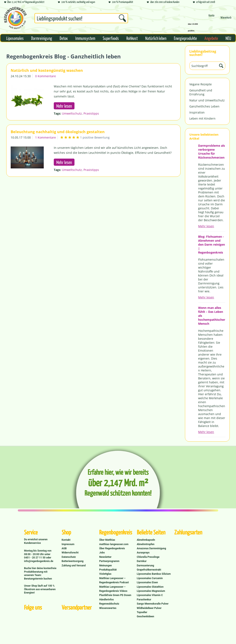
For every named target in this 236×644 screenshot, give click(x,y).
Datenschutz (69, 557)
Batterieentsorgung (73, 561)
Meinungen (105, 566)
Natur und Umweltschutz (207, 100)
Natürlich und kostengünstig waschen (47, 70)
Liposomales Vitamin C (150, 595)
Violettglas (105, 574)
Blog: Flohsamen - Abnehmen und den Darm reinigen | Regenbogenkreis (212, 244)
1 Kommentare (46, 137)
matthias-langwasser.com (114, 544)
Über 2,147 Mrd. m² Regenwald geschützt (24, 2)
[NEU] (228, 38)
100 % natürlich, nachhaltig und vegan (76, 2)
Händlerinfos (106, 600)
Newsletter (105, 557)
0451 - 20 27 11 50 (35, 558)
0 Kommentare (46, 76)
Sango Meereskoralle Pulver (153, 604)
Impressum (68, 544)
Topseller (142, 612)
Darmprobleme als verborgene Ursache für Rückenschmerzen (212, 152)
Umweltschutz (72, 113)
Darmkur (142, 561)
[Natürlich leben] (156, 38)
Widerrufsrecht (70, 553)
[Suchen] (122, 18)
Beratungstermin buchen (38, 579)
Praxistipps (91, 113)
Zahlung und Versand (74, 566)
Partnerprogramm (109, 561)
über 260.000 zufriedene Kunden (163, 2)
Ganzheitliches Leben (204, 106)
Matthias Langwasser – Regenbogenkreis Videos (113, 589)
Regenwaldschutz (109, 604)
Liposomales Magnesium (151, 591)
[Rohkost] (132, 38)
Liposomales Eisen (147, 582)
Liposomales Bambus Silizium (154, 574)
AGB (64, 548)
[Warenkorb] (226, 19)
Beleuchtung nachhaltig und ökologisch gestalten (58, 132)
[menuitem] (81, 19)
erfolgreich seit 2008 (204, 2)
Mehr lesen (206, 226)
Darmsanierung (146, 566)
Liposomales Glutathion (150, 587)
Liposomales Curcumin (150, 578)
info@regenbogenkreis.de (39, 561)
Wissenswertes (108, 608)
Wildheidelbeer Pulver (149, 608)
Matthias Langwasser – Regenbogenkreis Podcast (114, 580)
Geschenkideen (146, 616)
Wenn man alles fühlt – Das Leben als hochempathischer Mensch (212, 316)
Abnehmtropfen (146, 544)
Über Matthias (107, 540)
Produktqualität (108, 570)
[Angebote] (211, 38)
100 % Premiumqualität (121, 2)
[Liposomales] (15, 38)
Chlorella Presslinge (148, 557)
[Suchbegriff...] (81, 18)
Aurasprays (143, 553)
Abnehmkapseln (146, 540)
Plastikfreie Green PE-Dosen (115, 595)
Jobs (102, 553)
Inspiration (197, 112)
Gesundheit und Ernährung (201, 92)
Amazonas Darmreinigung (151, 548)
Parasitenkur (144, 600)
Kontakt (66, 540)
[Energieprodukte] (185, 38)
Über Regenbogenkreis (112, 548)
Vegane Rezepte (201, 84)
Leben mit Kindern (202, 118)
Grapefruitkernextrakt (149, 570)
